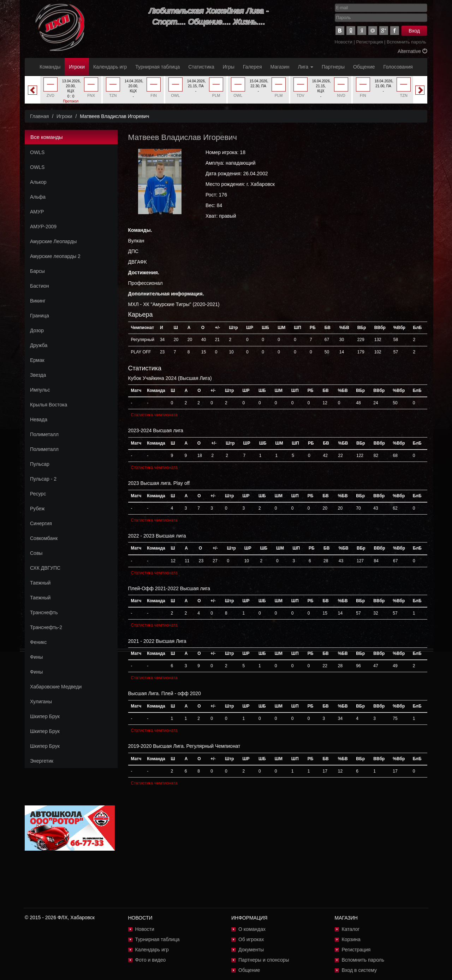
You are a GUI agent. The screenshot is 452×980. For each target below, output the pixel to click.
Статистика (201, 67)
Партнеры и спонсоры (264, 960)
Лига (306, 67)
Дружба (39, 345)
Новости (344, 42)
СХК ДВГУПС (45, 568)
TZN (113, 95)
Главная (39, 116)
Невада (39, 419)
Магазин (280, 67)
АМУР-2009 (43, 227)
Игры (229, 67)
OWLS (37, 152)
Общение (364, 67)
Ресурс (38, 494)
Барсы (37, 271)
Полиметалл (44, 434)
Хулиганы (41, 702)
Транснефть (44, 612)
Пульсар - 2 (43, 479)
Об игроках (251, 939)
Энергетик (42, 761)
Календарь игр (110, 67)
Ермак (37, 360)
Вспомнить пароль (406, 42)
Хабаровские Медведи (56, 687)
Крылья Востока (49, 405)
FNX (91, 95)
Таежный (40, 583)
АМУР (37, 212)
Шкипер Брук (45, 716)
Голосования (398, 67)
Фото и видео (151, 960)
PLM (216, 95)
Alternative (412, 51)
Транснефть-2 (46, 627)
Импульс (40, 390)
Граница (40, 316)
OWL (175, 95)
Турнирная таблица (157, 67)
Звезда (38, 375)
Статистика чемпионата (154, 415)
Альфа (38, 197)
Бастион (40, 286)
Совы (36, 553)
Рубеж (37, 509)
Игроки (77, 67)
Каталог (351, 929)
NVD (341, 95)
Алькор (38, 182)
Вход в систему (359, 970)
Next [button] (420, 90)
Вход (414, 31)
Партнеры (333, 67)
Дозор (37, 330)
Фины (36, 657)
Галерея (252, 67)
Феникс (38, 642)
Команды (50, 67)
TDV (301, 95)
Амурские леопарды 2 (55, 256)
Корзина (351, 939)
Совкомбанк (44, 538)
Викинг (38, 301)
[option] (71, 93)
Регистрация (369, 42)
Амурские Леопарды (53, 241)
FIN (154, 95)
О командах (252, 929)
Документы (251, 950)
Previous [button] (32, 90)
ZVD (50, 95)
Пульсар (40, 464)
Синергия (41, 523)
